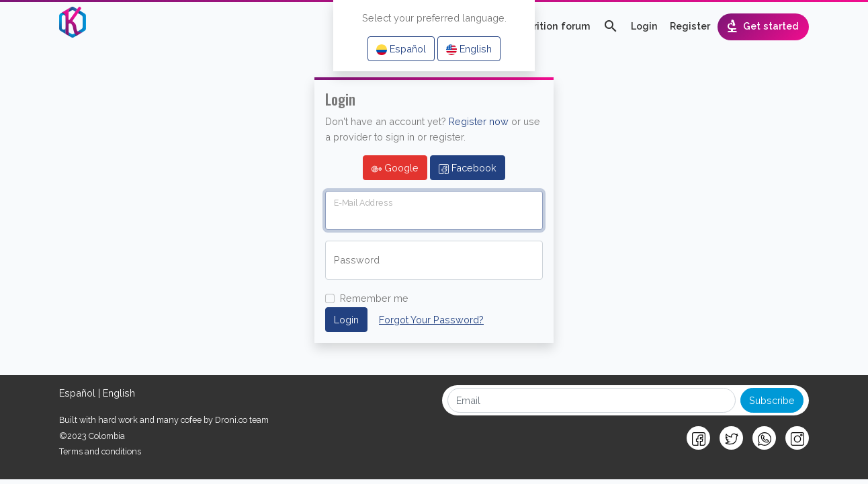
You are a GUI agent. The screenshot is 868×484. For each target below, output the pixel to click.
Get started (762, 26)
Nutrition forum (553, 26)
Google (395, 168)
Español (401, 49)
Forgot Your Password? (431, 320)
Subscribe (772, 400)
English (469, 49)
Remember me (374, 298)
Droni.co (231, 420)
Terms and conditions (100, 451)
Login (644, 26)
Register (690, 26)
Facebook (468, 168)
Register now (479, 121)
